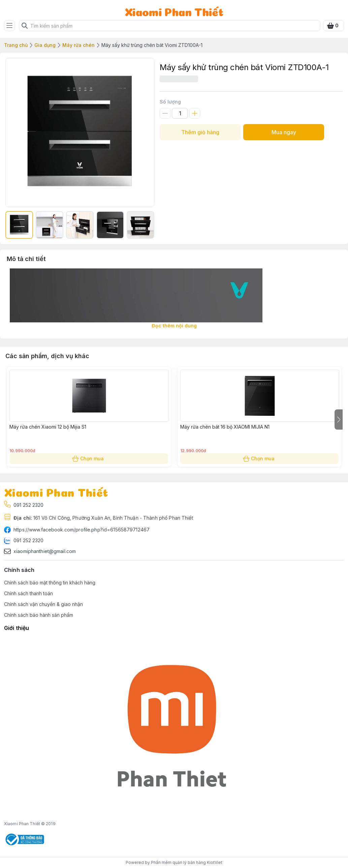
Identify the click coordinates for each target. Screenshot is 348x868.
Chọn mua (89, 459)
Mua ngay (284, 132)
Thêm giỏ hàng (200, 132)
